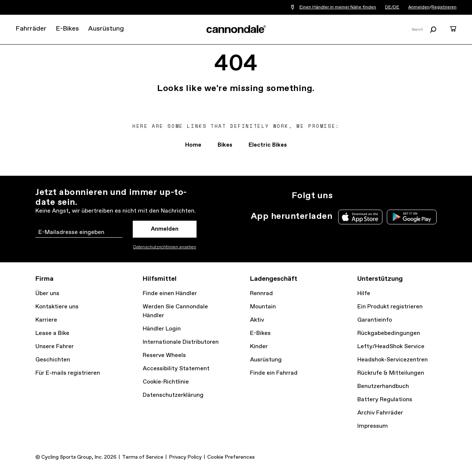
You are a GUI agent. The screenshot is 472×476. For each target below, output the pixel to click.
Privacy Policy (185, 457)
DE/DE (392, 7)
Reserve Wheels (164, 355)
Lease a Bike (52, 333)
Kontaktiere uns (57, 307)
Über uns (47, 293)
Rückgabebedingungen (389, 333)
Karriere (46, 320)
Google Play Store (412, 217)
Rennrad (261, 293)
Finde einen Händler (170, 293)
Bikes (225, 145)
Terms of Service (143, 457)
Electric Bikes (268, 145)
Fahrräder (31, 29)
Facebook (375, 196)
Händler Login (162, 329)
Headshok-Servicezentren (393, 360)
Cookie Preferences (231, 457)
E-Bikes (67, 29)
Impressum (373, 426)
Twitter (359, 196)
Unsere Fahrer (55, 346)
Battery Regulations (385, 400)
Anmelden (419, 7)
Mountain (263, 307)
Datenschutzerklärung (173, 395)
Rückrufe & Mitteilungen (391, 373)
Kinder (259, 346)
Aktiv (257, 320)
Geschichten (53, 360)
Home (193, 145)
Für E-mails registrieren (68, 373)
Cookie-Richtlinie (166, 382)
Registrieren (444, 7)
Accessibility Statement (176, 369)
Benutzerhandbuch (383, 386)
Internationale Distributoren (181, 342)
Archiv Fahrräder (380, 413)
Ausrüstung (106, 29)
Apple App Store (360, 217)
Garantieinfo (375, 320)
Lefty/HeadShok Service (391, 346)
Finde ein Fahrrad (274, 373)
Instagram (343, 196)
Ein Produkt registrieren (390, 307)
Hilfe (364, 293)
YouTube (392, 196)
